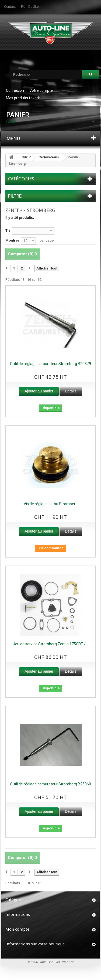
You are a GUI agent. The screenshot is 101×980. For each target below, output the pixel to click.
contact (10, 7)
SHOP (26, 157)
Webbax (68, 962)
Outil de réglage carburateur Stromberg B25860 (50, 784)
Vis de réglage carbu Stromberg (51, 504)
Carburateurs (49, 157)
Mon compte (17, 929)
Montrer (12, 240)
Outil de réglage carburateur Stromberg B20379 (50, 364)
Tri (8, 230)
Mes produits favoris (23, 98)
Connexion (15, 90)
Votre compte (41, 90)
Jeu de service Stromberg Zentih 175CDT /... (50, 644)
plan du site (30, 7)
